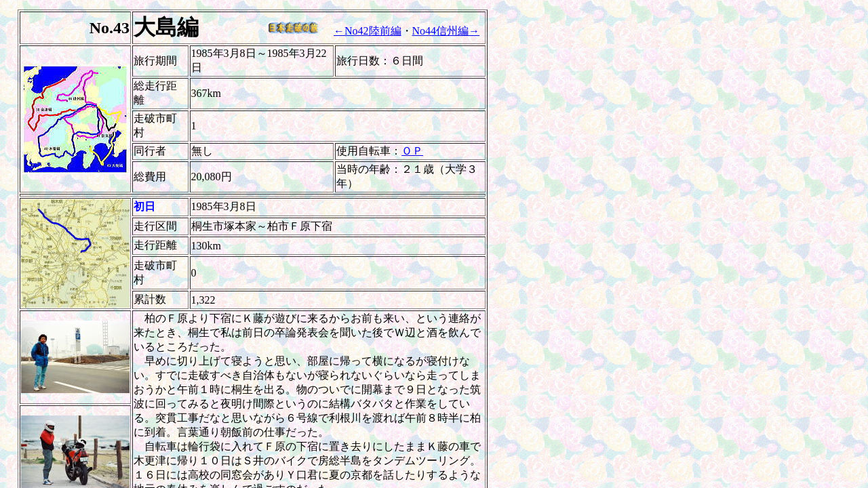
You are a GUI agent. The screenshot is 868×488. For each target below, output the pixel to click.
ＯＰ (412, 151)
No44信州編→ (446, 31)
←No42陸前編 (368, 31)
